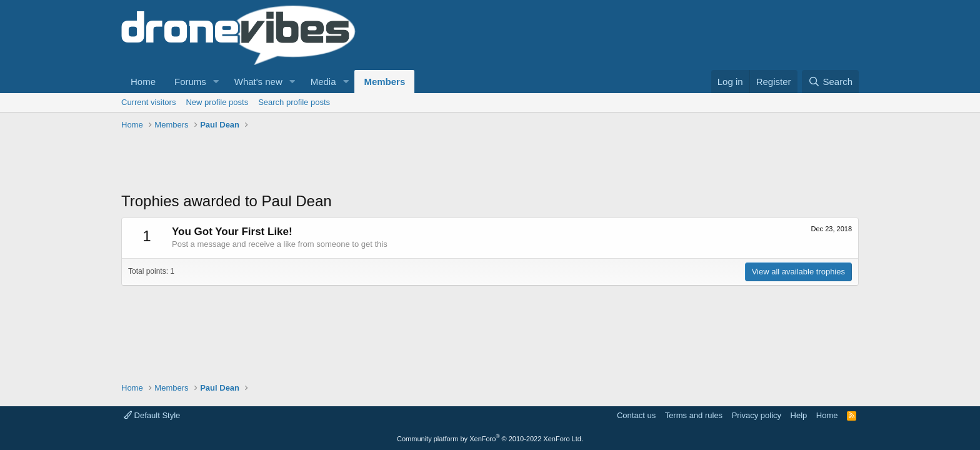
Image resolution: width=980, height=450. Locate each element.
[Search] (830, 82)
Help (799, 415)
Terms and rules (694, 415)
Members (384, 82)
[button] (216, 82)
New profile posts (217, 102)
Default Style (152, 415)
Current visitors (148, 102)
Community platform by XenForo (490, 439)
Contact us (636, 415)
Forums (190, 82)
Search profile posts (294, 102)
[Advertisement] (349, 162)
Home (143, 82)
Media (323, 82)
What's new (258, 82)
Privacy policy (757, 415)
